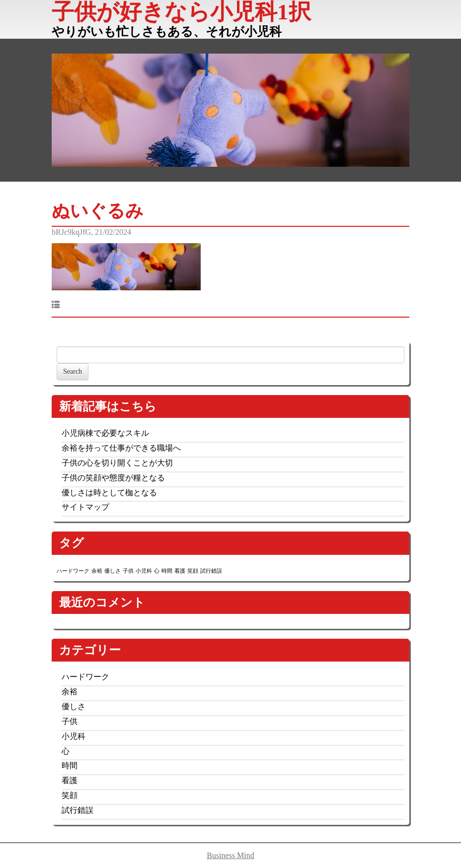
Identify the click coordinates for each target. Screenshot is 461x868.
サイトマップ (85, 507)
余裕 (70, 692)
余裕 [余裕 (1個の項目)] (97, 571)
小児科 (74, 736)
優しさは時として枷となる (109, 493)
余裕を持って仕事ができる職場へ (121, 448)
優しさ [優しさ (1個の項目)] (113, 571)
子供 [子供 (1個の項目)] (128, 571)
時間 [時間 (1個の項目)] (167, 571)
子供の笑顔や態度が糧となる (113, 478)
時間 (70, 766)
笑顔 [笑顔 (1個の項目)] (193, 571)
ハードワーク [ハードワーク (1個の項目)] (73, 571)
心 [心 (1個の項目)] (157, 571)
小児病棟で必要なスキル (105, 433)
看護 (70, 780)
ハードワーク (85, 677)
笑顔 (70, 795)
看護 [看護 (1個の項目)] (180, 571)
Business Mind (230, 855)
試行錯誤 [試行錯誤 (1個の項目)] (211, 571)
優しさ (74, 706)
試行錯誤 (77, 810)
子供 (70, 721)
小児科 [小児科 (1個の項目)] (144, 571)
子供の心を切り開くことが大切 (117, 463)
